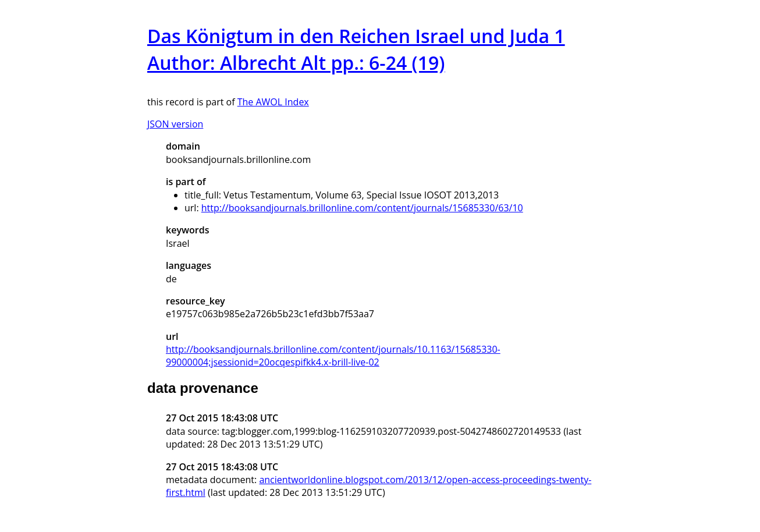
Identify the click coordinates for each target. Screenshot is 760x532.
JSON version (175, 124)
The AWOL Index (273, 102)
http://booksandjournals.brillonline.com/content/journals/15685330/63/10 (362, 208)
